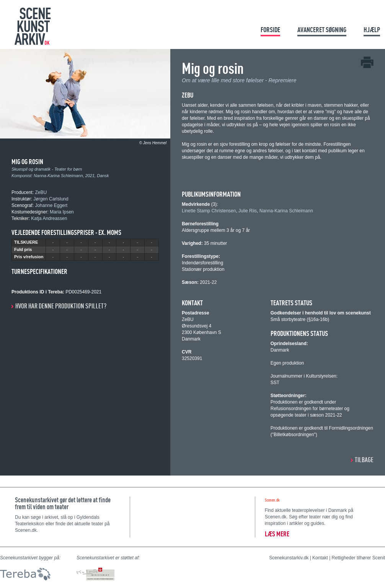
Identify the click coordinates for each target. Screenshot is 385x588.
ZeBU (41, 192)
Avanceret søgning (322, 30)
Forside (270, 30)
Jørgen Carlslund (51, 199)
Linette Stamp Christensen (209, 211)
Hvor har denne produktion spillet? (61, 306)
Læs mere (277, 534)
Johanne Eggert (51, 205)
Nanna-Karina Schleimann (58, 176)
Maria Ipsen (62, 212)
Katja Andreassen (49, 218)
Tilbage (364, 460)
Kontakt (320, 558)
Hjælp (372, 30)
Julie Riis (248, 211)
